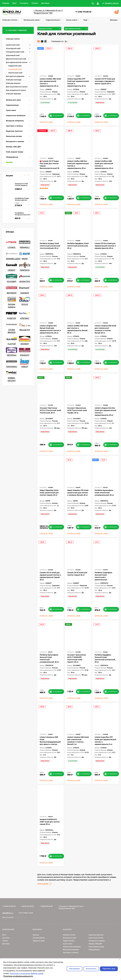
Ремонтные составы (96, 938)
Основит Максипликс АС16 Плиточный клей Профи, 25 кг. (77, 410)
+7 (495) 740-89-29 (83, 12)
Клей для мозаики (13, 83)
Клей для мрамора (13, 94)
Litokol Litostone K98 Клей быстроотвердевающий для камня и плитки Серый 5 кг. (50, 742)
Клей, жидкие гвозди (96, 947)
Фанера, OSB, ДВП (95, 944)
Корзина (36, 935)
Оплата (35, 3)
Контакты (24, 3)
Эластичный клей (15, 73)
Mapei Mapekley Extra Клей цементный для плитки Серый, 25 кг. (49, 493)
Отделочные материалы (72, 947)
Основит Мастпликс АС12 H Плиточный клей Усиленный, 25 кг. (50, 410)
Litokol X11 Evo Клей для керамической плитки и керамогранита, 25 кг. (105, 246)
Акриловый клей (13, 55)
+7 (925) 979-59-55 (46, 906)
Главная (6, 3)
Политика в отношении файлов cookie (26, 974)
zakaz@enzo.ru (8, 913)
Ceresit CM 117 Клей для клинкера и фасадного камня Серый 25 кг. (105, 81)
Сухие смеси (67, 944)
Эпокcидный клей (13, 48)
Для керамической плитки (17, 62)
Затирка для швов (69, 938)
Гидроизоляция (69, 941)
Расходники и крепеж (97, 941)
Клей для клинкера (14, 80)
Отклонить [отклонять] (91, 969)
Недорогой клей (15, 66)
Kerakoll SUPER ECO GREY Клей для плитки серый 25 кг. (50, 822)
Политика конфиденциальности (18, 976)
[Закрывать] (119, 959)
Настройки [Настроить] (74, 969)
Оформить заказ (39, 941)
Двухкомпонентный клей (16, 59)
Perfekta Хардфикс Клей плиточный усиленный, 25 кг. (78, 246)
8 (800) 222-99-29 (28, 906)
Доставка (45, 3)
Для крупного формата (15, 76)
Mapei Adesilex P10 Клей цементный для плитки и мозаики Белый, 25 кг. (78, 493)
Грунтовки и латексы (71, 953)
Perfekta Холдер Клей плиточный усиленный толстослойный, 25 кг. (50, 246)
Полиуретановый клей (15, 52)
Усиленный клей (15, 69)
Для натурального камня (16, 90)
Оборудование (94, 950)
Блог (14, 3)
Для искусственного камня (17, 87)
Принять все (109, 969)
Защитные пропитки (96, 935)
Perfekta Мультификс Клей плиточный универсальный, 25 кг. (104, 493)
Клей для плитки (69, 935)
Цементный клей (13, 45)
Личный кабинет (39, 938)
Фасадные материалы (71, 950)
